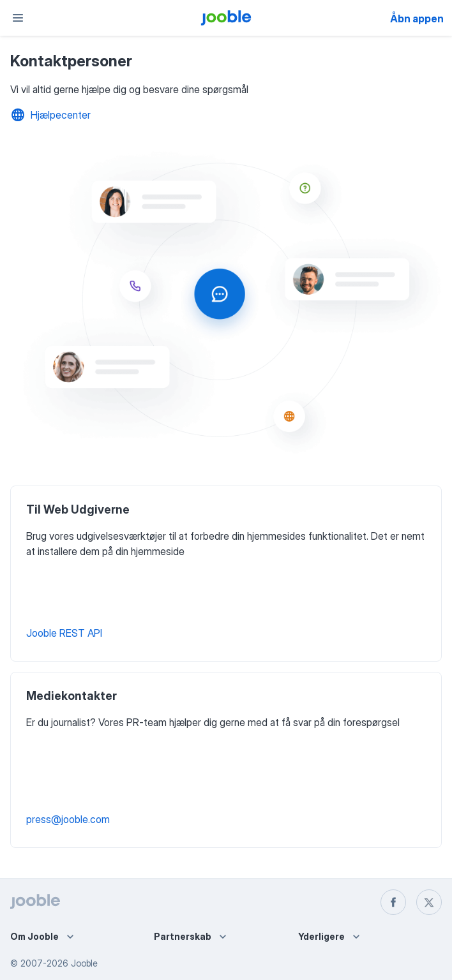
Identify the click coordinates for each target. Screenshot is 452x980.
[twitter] (429, 902)
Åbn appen (417, 19)
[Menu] (18, 18)
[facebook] (393, 902)
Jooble (84, 963)
